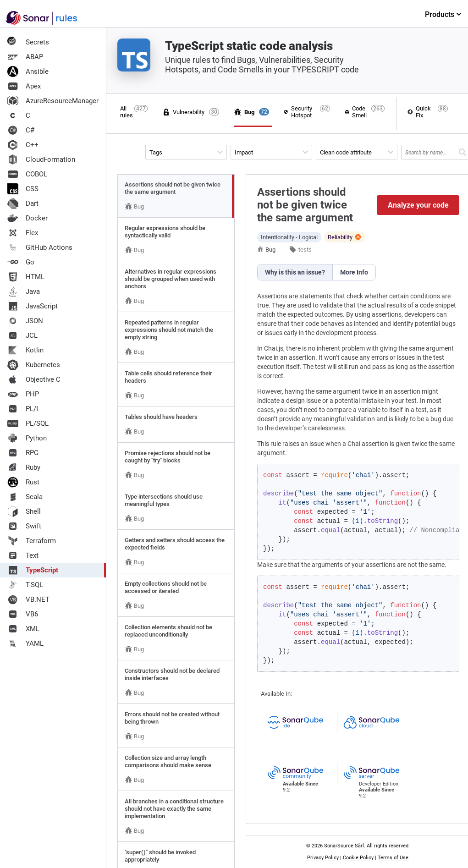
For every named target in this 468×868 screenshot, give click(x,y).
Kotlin (25, 350)
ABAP (25, 57)
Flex (23, 233)
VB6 (23, 614)
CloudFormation (41, 159)
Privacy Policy (323, 858)
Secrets (28, 42)
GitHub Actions (40, 247)
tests (305, 250)
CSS (23, 189)
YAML (25, 643)
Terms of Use (393, 858)
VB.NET (28, 599)
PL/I (23, 409)
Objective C (34, 379)
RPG (23, 453)
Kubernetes (34, 365)
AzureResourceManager (53, 101)
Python (27, 438)
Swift (24, 526)
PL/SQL (28, 423)
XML (23, 629)
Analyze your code (418, 205)
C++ (23, 145)
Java (24, 291)
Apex (24, 86)
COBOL (27, 174)
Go (21, 262)
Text (23, 555)
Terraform (32, 541)
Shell (24, 511)
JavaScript (33, 306)
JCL (22, 335)
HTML (26, 277)
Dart (23, 203)
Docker (28, 218)
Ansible (28, 71)
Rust (23, 482)
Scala (25, 497)
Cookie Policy (358, 858)
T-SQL (25, 585)
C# (21, 130)
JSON (25, 321)
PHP (23, 394)
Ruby (24, 467)
